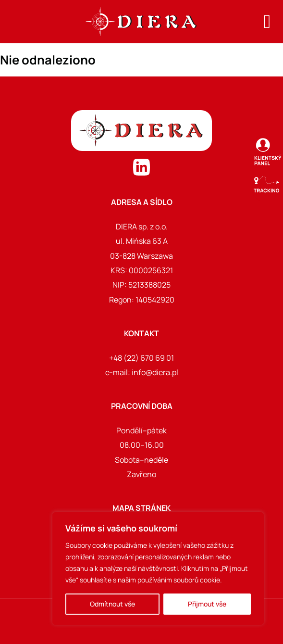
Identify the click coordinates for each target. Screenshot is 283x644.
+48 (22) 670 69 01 (141, 358)
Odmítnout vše (112, 604)
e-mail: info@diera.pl (142, 372)
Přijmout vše (207, 604)
